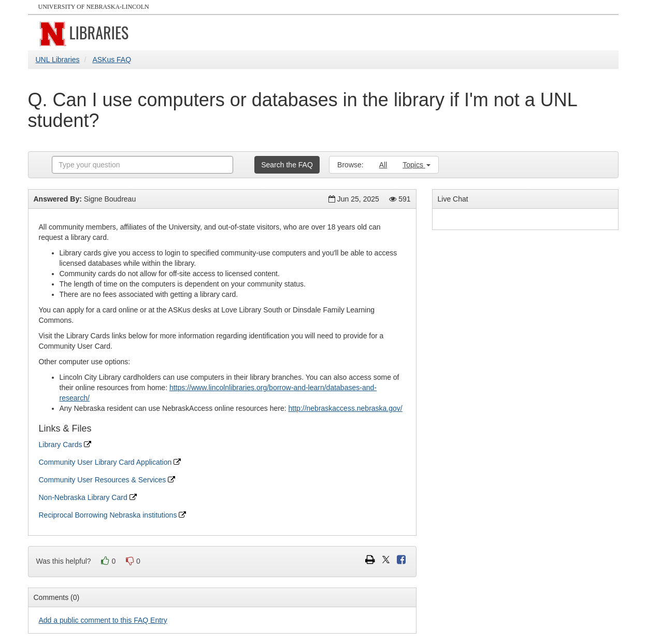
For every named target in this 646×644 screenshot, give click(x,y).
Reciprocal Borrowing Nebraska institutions (113, 515)
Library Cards (65, 445)
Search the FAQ (287, 165)
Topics (417, 165)
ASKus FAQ (112, 60)
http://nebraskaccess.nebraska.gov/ (346, 408)
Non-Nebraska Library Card (88, 497)
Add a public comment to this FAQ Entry (103, 620)
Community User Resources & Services (107, 480)
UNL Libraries (58, 60)
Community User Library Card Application (110, 462)
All (383, 165)
